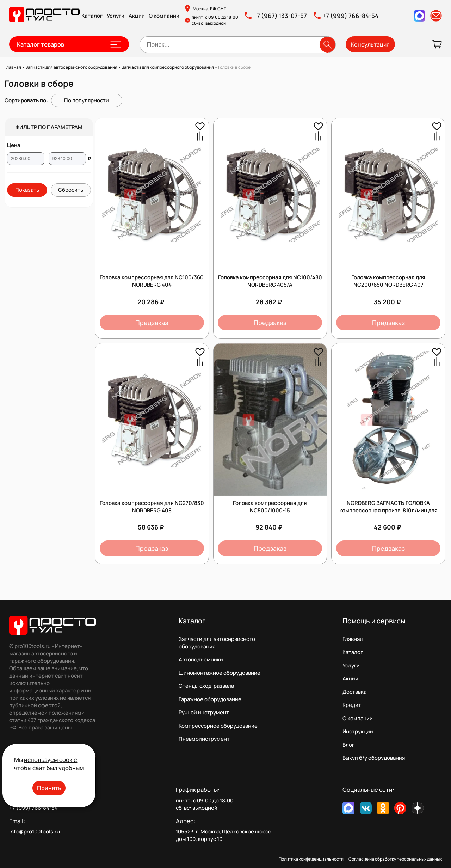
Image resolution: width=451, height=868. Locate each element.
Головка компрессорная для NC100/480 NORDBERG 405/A (270, 281)
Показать (27, 190)
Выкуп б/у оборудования (374, 758)
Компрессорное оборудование (218, 726)
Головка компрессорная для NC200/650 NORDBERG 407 (388, 281)
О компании (164, 16)
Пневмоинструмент (204, 739)
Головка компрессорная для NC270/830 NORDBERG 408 (152, 507)
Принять (49, 788)
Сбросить (71, 190)
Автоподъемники (201, 659)
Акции (137, 16)
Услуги (116, 16)
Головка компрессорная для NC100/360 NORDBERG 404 (152, 281)
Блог (348, 745)
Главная (353, 639)
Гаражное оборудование (210, 699)
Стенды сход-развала (206, 686)
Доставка (354, 692)
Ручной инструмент (204, 712)
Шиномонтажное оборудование (220, 673)
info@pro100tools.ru (35, 832)
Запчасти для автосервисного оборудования (217, 643)
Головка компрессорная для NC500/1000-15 (270, 507)
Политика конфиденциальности (311, 859)
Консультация (370, 44)
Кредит (352, 705)
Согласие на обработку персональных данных (395, 859)
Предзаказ (152, 323)
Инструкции (358, 731)
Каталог (92, 16)
